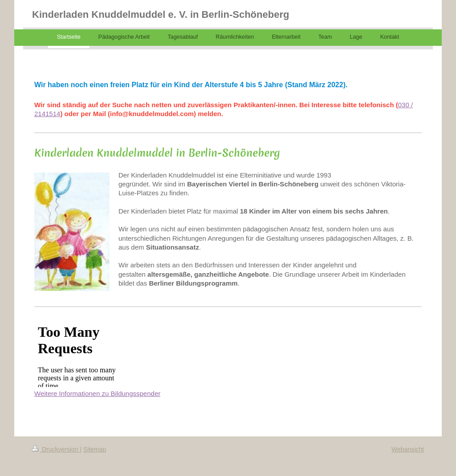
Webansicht (408, 449)
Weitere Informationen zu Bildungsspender (97, 393)
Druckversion (56, 449)
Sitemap (95, 449)
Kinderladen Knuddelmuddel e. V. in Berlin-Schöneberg (161, 14)
